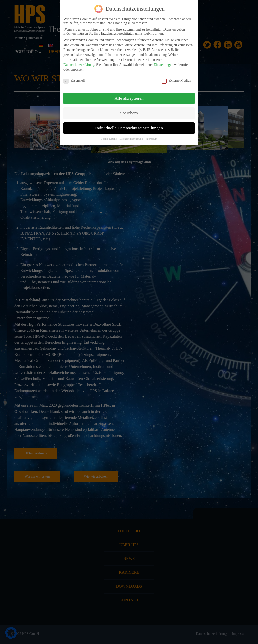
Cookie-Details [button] (109, 139)
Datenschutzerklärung (79, 65)
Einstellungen (163, 65)
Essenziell (74, 81)
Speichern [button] (129, 113)
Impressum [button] (152, 139)
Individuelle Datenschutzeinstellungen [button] (129, 128)
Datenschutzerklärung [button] (131, 139)
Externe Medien (176, 81)
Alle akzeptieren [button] (129, 98)
